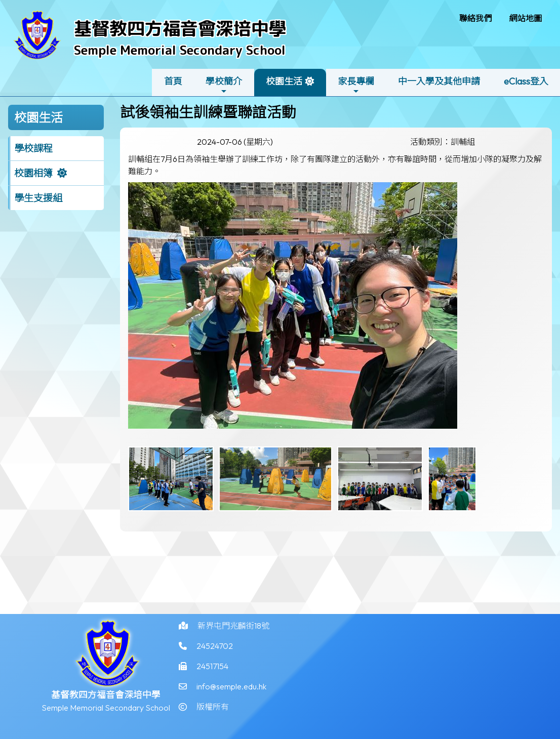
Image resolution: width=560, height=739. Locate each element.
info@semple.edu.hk (231, 690)
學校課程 (33, 148)
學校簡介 (224, 85)
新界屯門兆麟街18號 (233, 630)
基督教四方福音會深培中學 (180, 28)
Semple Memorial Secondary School (180, 50)
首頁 (173, 81)
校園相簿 (33, 173)
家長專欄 (356, 85)
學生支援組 (38, 198)
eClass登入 (526, 81)
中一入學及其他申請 (439, 81)
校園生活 (284, 85)
